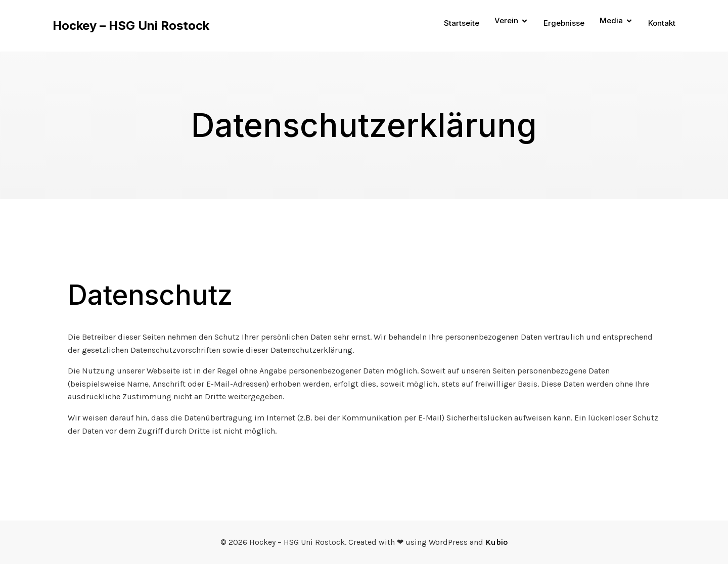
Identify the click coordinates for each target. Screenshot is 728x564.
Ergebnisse (564, 23)
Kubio (496, 542)
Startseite (462, 23)
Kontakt (662, 23)
